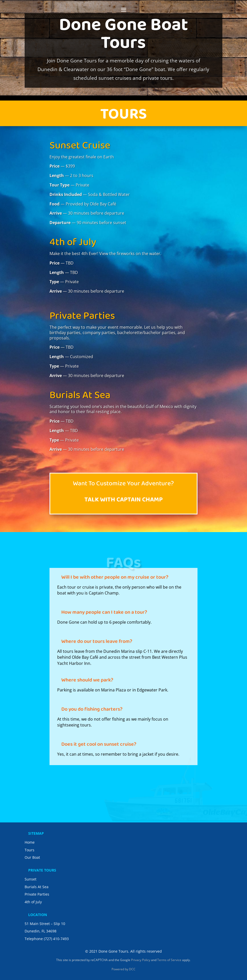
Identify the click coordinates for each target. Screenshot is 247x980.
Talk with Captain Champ (123, 500)
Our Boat (32, 857)
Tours (29, 850)
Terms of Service (169, 960)
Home (30, 842)
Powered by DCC (123, 969)
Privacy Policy (141, 960)
